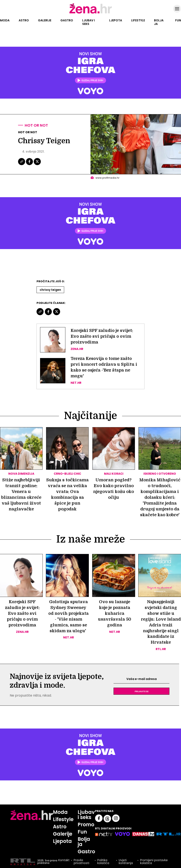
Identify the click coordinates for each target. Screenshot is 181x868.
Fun (178, 20)
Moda (5, 20)
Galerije (45, 20)
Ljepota (116, 20)
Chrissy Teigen (50, 290)
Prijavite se (142, 692)
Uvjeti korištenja (126, 862)
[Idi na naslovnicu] (91, 13)
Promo (86, 825)
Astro (24, 20)
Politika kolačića (103, 862)
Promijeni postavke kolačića (154, 862)
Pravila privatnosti (81, 862)
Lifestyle (138, 20)
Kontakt (64, 861)
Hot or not (36, 125)
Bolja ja (159, 22)
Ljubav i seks (89, 22)
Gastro (67, 20)
